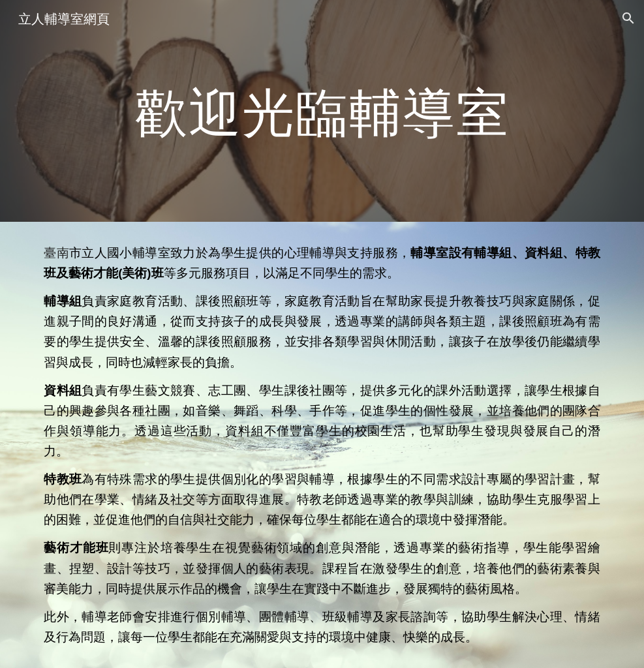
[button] (628, 18)
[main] (322, 111)
